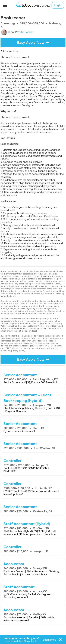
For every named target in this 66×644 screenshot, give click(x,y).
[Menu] (5, 5)
